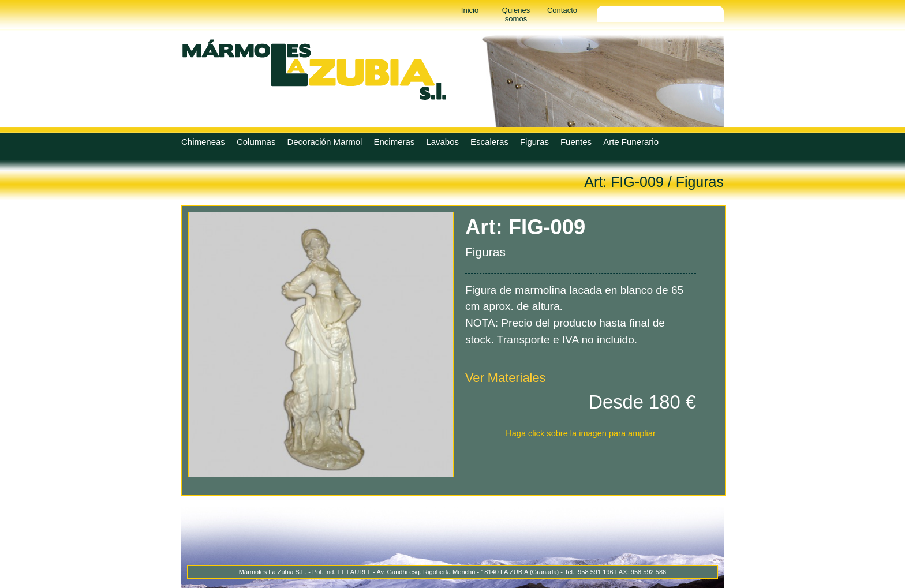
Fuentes (576, 142)
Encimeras (394, 142)
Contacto (562, 10)
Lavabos (442, 142)
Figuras (534, 142)
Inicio (470, 10)
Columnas (256, 142)
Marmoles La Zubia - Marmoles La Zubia (314, 69)
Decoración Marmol (324, 142)
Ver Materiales (506, 378)
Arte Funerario (631, 142)
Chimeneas (203, 142)
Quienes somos (516, 14)
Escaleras (489, 142)
